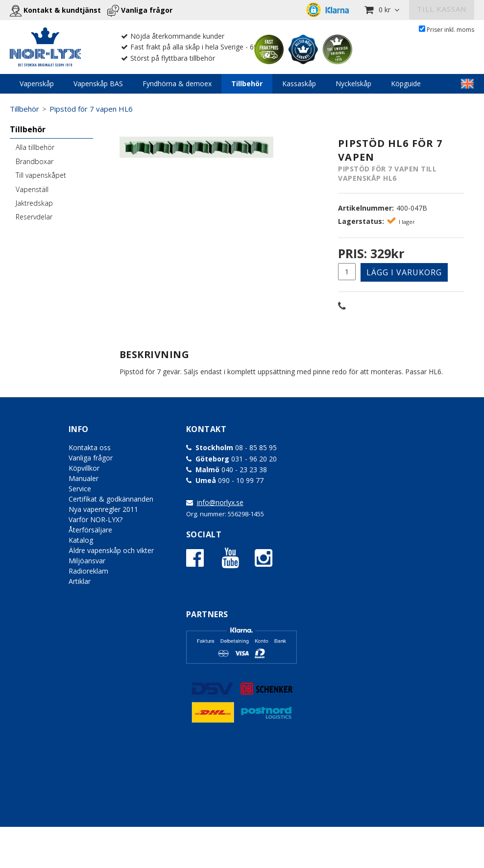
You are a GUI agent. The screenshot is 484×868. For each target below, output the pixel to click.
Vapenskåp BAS (98, 84)
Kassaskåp (299, 84)
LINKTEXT (467, 84)
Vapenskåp (37, 84)
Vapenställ (32, 189)
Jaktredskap (34, 203)
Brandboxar (35, 161)
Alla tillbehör (35, 147)
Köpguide (406, 84)
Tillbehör (247, 84)
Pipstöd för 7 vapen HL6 (91, 109)
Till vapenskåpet (41, 175)
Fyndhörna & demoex (177, 84)
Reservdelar (34, 217)
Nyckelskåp (353, 84)
